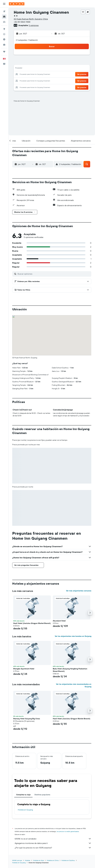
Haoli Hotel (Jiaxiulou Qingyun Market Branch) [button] (32, 623)
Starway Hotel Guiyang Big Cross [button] (27, 719)
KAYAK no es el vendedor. (53, 839)
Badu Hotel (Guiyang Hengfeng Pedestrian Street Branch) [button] (70, 670)
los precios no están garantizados (68, 831)
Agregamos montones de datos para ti (53, 843)
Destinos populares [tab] (42, 795)
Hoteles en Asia (38, 860)
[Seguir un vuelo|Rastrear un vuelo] (4, 34)
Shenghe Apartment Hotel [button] (24, 669)
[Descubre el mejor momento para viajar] (4, 39)
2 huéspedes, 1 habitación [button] (27, 40)
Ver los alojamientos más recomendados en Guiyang (74, 685)
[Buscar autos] (4, 22)
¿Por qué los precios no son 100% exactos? (53, 848)
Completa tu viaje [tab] (23, 795)
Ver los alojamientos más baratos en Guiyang (73, 636)
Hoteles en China (53, 860)
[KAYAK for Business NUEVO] (4, 45)
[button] (4, 4)
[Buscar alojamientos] (4, 17)
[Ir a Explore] (4, 29)
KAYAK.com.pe (17, 860)
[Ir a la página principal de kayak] (17, 4)
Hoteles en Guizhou (68, 860)
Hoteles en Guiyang (25, 810)
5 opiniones (34, 25)
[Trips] (4, 52)
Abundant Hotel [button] (59, 621)
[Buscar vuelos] (4, 11)
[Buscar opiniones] (54, 274)
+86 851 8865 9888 (22, 22)
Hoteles (28, 860)
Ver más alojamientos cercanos (79, 591)
